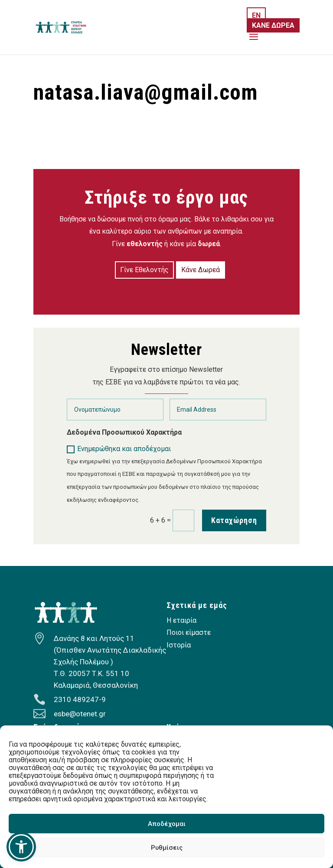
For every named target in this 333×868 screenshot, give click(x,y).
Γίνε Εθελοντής (144, 270)
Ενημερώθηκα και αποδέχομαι (119, 449)
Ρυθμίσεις (167, 848)
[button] (21, 847)
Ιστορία (179, 645)
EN (256, 15)
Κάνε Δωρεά (201, 270)
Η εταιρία (181, 620)
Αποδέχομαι (167, 824)
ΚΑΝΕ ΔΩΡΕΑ (273, 25)
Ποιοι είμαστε (189, 632)
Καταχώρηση (234, 520)
